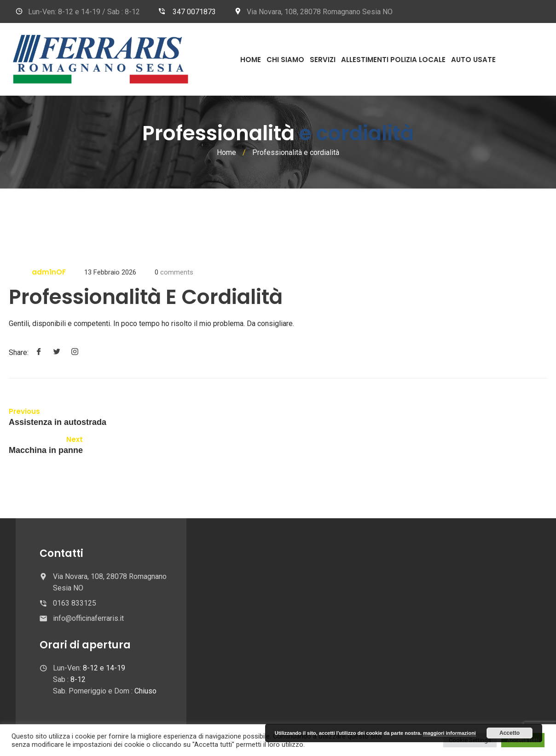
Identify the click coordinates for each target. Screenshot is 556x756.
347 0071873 (194, 12)
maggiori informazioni (449, 733)
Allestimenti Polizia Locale (393, 60)
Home (251, 60)
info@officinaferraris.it (88, 618)
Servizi (323, 60)
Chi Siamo (285, 60)
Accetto (510, 733)
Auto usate (473, 60)
